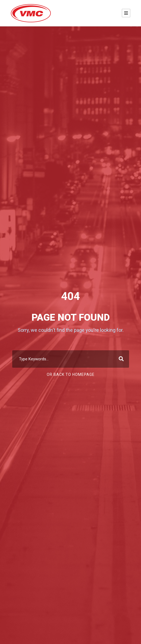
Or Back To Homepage (71, 374)
